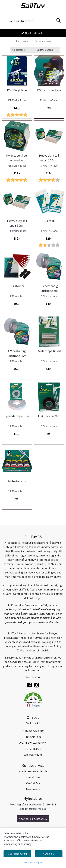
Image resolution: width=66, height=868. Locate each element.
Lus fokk (49, 221)
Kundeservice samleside (33, 771)
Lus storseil (17, 286)
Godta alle (49, 854)
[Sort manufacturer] (22, 50)
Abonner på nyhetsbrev (33, 819)
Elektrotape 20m (49, 416)
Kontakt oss (33, 777)
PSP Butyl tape (17, 90)
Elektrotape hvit (17, 481)
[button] (33, 700)
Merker (26, 41)
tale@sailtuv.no (33, 755)
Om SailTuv (33, 783)
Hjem (19, 41)
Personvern (33, 789)
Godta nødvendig (17, 854)
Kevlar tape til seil (49, 351)
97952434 (35, 749)
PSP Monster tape (49, 90)
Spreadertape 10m (17, 416)
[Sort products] (48, 50)
